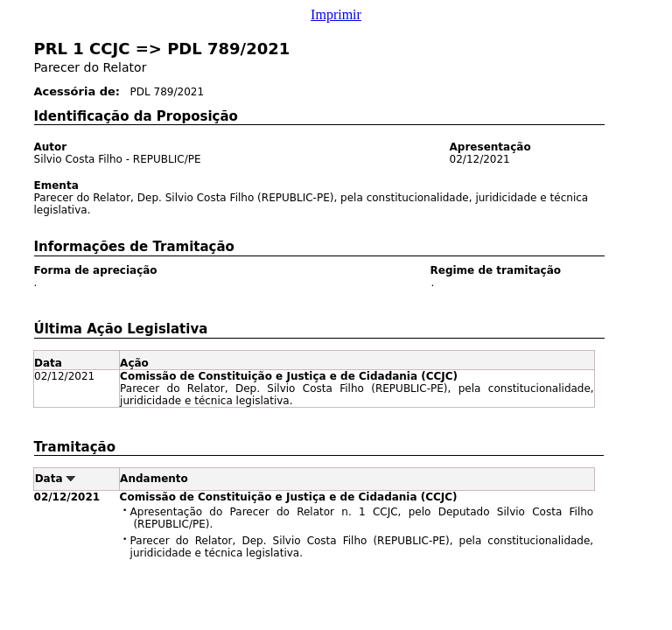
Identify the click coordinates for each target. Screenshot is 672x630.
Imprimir (336, 14)
